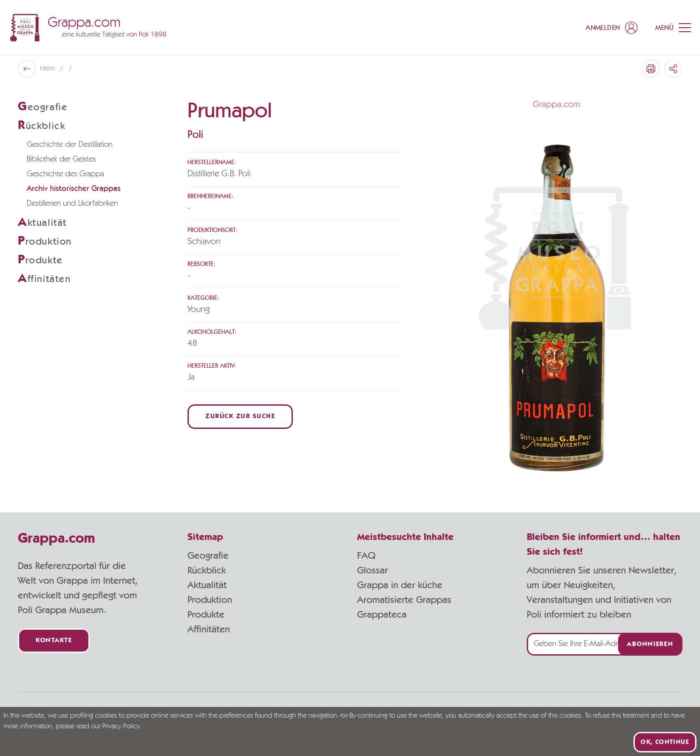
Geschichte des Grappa (65, 174)
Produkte (206, 615)
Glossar (373, 570)
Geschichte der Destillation (70, 145)
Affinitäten (209, 629)
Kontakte (54, 641)
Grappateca (382, 615)
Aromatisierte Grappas (404, 600)
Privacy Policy (121, 727)
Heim (48, 69)
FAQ (366, 556)
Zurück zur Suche (240, 417)
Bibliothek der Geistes (61, 159)
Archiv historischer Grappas (74, 189)
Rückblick (207, 570)
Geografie (208, 556)
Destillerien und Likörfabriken (72, 204)
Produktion (210, 600)
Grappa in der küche (400, 585)
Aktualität (207, 585)
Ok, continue (665, 742)
